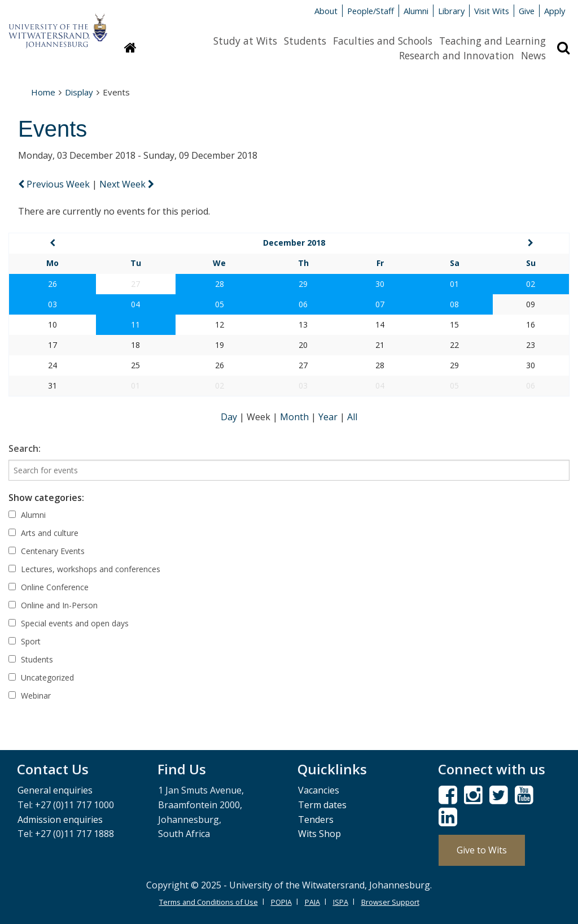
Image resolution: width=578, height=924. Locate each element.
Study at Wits (245, 41)
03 (52, 304)
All (352, 417)
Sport (25, 641)
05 (220, 304)
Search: (25, 448)
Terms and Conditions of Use (209, 902)
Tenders (316, 820)
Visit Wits (492, 11)
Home (43, 92)
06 (303, 304)
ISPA (341, 902)
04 (135, 304)
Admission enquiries (60, 820)
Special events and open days (69, 623)
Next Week (127, 184)
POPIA (281, 902)
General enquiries (55, 790)
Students (305, 41)
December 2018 (294, 243)
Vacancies (319, 790)
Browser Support (390, 902)
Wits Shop (319, 834)
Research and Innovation (457, 55)
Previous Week (55, 184)
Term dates (322, 805)
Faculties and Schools (383, 41)
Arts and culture (43, 533)
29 (303, 284)
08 (454, 304)
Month (295, 417)
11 (135, 324)
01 (454, 284)
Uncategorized (41, 677)
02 (531, 284)
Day (230, 417)
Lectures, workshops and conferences (84, 569)
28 (220, 284)
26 (52, 284)
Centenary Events (47, 551)
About (326, 11)
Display (79, 92)
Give (527, 11)
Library (451, 11)
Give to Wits (482, 850)
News (533, 55)
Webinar (30, 696)
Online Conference (49, 587)
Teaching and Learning (492, 41)
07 (380, 304)
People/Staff (371, 11)
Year (329, 417)
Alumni (416, 11)
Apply (555, 11)
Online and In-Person (53, 605)
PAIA (312, 902)
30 (380, 284)
